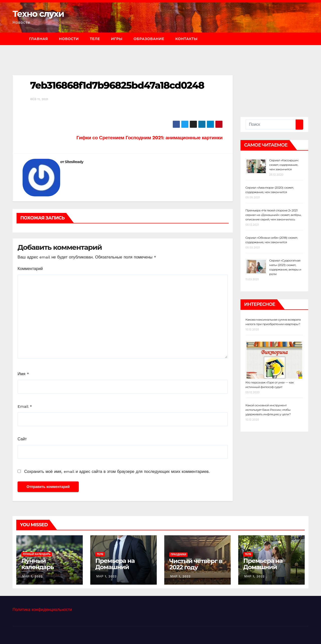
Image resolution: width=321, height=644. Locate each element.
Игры (117, 39)
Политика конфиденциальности (42, 610)
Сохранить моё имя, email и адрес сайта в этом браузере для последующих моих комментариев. (117, 472)
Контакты (186, 39)
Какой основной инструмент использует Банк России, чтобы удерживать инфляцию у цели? (268, 410)
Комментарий (30, 269)
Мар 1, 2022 (32, 576)
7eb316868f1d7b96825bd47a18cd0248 (117, 85)
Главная (38, 39)
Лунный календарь (37, 554)
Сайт (22, 439)
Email (25, 406)
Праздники (178, 554)
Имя (23, 374)
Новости (69, 39)
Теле (95, 39)
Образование (149, 39)
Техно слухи (38, 14)
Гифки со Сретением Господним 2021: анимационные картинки (150, 138)
